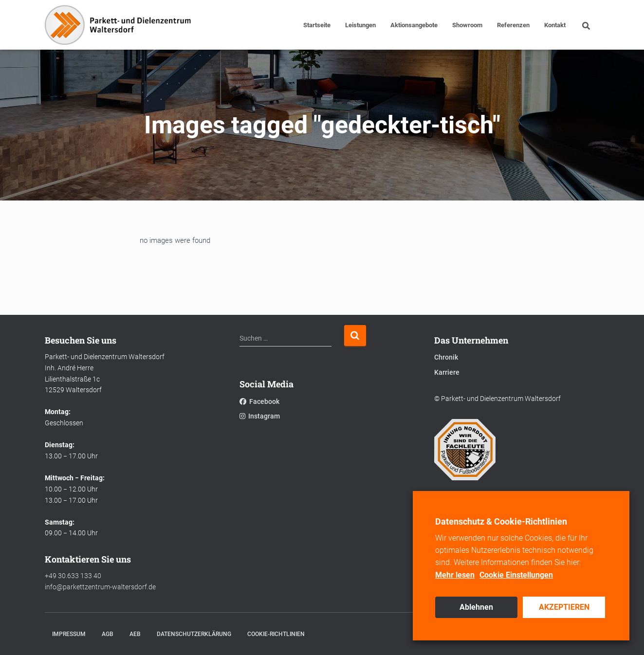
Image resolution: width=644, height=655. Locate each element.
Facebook (259, 401)
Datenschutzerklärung (194, 634)
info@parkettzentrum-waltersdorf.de (100, 587)
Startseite (317, 25)
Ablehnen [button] (476, 607)
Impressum (69, 634)
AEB (135, 634)
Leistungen (360, 25)
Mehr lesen (455, 575)
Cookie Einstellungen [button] (516, 575)
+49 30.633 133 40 (73, 576)
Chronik (446, 357)
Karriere (447, 372)
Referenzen (513, 25)
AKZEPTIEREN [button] (564, 607)
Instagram (260, 416)
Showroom (467, 25)
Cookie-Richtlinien (276, 634)
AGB (108, 634)
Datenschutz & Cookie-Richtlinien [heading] (501, 521)
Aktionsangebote (414, 25)
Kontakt (555, 25)
